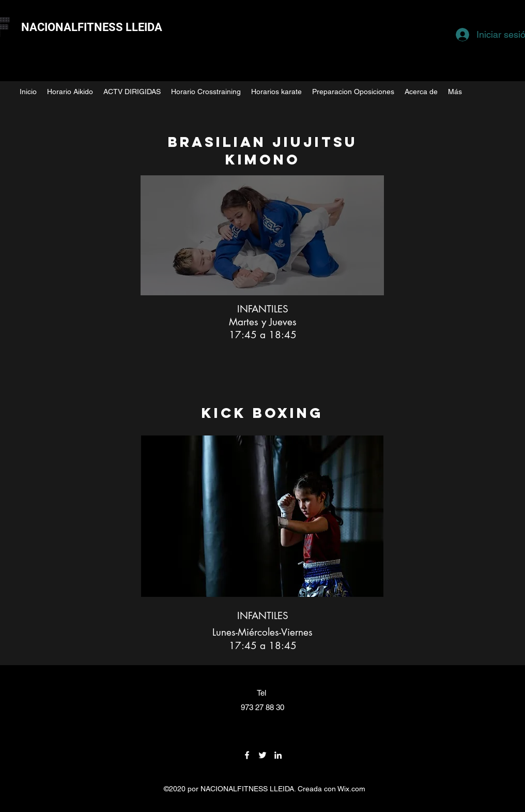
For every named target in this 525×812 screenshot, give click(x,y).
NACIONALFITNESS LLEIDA (92, 27)
